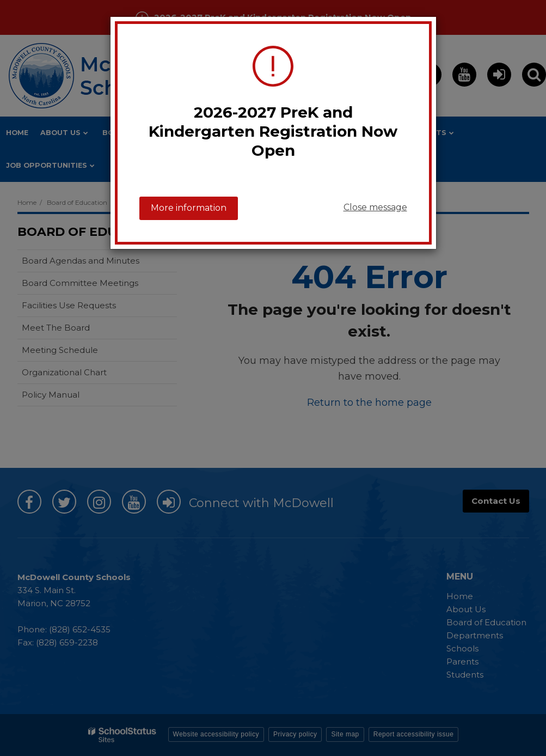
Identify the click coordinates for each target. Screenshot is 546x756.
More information (189, 208)
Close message (375, 207)
